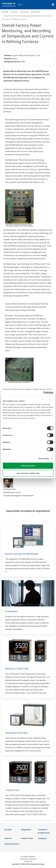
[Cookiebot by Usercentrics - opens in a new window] (43, 393)
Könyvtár (14, 12)
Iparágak (8, 830)
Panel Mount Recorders (17, 733)
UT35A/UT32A (12, 790)
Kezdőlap (5, 12)
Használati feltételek (28, 857)
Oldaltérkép (28, 861)
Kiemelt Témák (27, 838)
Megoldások (26, 830)
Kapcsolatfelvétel (12, 844)
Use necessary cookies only (28, 473)
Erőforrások (24, 12)
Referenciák (35, 12)
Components (11, 611)
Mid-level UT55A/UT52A (17, 669)
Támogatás (42, 838)
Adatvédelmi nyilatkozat (28, 859)
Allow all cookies (28, 466)
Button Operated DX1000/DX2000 (22, 554)
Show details (44, 458)
